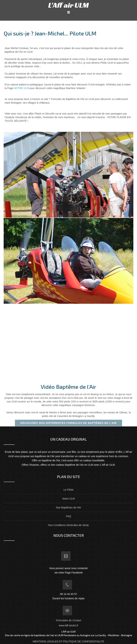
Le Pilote (68, 490)
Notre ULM (69, 499)
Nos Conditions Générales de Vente (68, 525)
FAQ (68, 516)
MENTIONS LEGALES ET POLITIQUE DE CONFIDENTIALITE (68, 641)
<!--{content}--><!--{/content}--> (62, 342)
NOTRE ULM (21, 88)
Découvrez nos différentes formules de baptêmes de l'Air (68, 423)
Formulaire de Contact (68, 620)
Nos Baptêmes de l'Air (68, 507)
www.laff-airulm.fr (68, 625)
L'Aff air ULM (68, 5)
